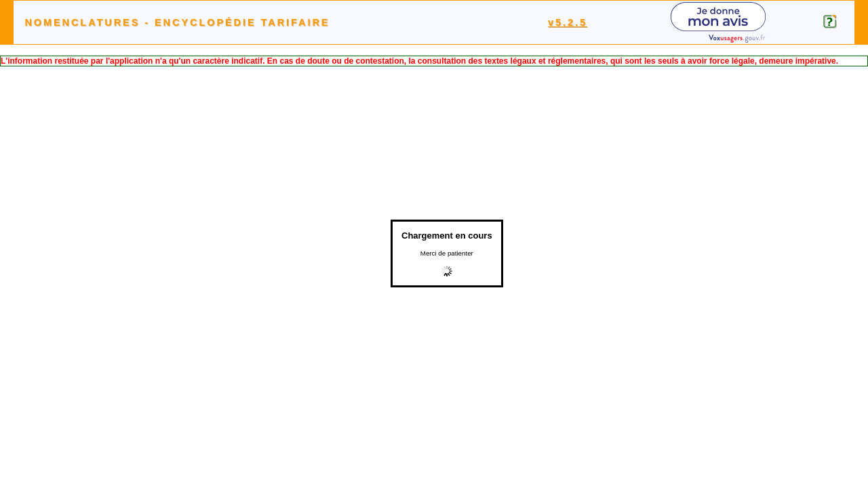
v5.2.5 (568, 22)
